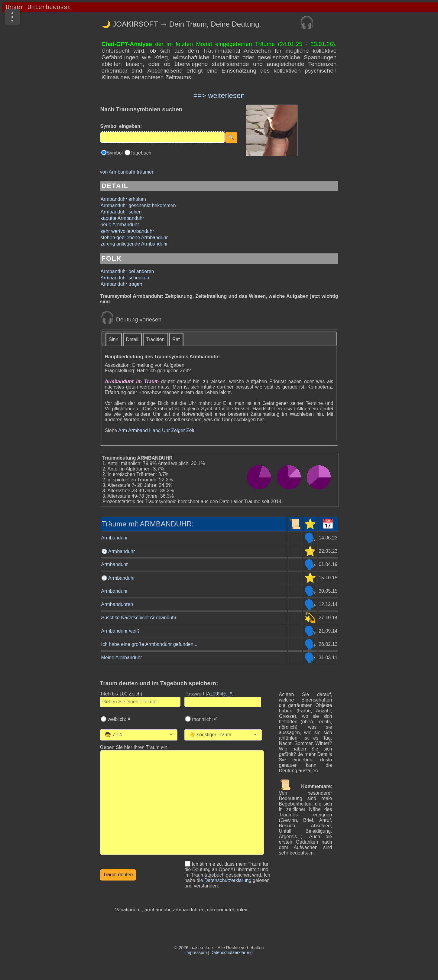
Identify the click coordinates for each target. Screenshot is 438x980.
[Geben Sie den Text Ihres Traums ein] (182, 803)
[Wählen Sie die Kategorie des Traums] (229, 735)
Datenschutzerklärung (228, 880)
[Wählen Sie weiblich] (103, 719)
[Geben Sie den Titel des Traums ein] (140, 702)
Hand (155, 430)
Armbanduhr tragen (122, 284)
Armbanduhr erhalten (123, 199)
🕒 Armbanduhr (118, 551)
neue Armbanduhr (120, 225)
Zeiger (178, 430)
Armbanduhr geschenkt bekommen (138, 205)
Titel (121, 694)
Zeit (190, 430)
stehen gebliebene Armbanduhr (134, 238)
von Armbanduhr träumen (127, 172)
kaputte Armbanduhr (122, 218)
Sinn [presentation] (114, 339)
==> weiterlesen (219, 95)
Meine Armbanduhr (122, 658)
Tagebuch (141, 153)
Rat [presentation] (176, 339)
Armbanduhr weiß (120, 631)
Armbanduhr (115, 538)
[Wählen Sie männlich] (188, 719)
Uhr (166, 430)
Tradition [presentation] (155, 339)
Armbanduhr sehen (121, 212)
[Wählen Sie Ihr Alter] (141, 735)
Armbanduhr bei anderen (127, 271)
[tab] (114, 339)
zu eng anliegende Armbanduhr (134, 244)
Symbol (115, 153)
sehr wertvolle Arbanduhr (127, 231)
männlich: (204, 719)
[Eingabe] (162, 137)
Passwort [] (209, 694)
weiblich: (119, 719)
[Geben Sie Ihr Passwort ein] (223, 702)
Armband (138, 430)
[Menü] (12, 17)
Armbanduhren (117, 604)
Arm (123, 430)
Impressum (196, 952)
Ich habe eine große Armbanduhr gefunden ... (150, 644)
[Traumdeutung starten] (118, 875)
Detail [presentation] (132, 339)
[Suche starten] (231, 137)
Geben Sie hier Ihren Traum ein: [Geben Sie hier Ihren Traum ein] (135, 747)
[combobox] (139, 735)
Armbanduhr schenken (125, 278)
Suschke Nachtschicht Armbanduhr (139, 618)
